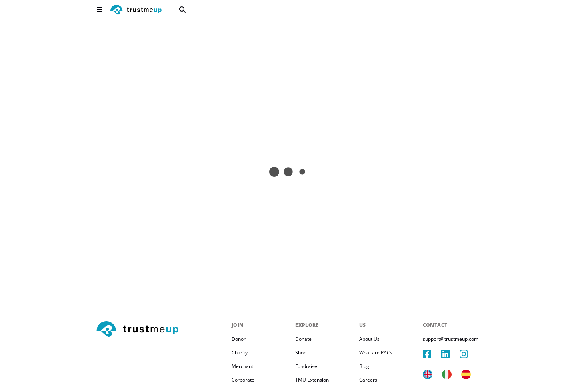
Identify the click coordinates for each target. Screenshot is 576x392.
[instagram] (469, 354)
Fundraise (306, 366)
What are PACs (376, 353)
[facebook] (432, 354)
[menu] (100, 10)
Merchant (242, 366)
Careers (368, 380)
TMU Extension (312, 380)
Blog (364, 366)
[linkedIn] (450, 354)
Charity (240, 353)
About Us (369, 339)
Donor (239, 339)
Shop (301, 353)
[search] (182, 10)
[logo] (136, 11)
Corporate (243, 380)
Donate (303, 339)
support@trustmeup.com (451, 339)
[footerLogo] (161, 330)
